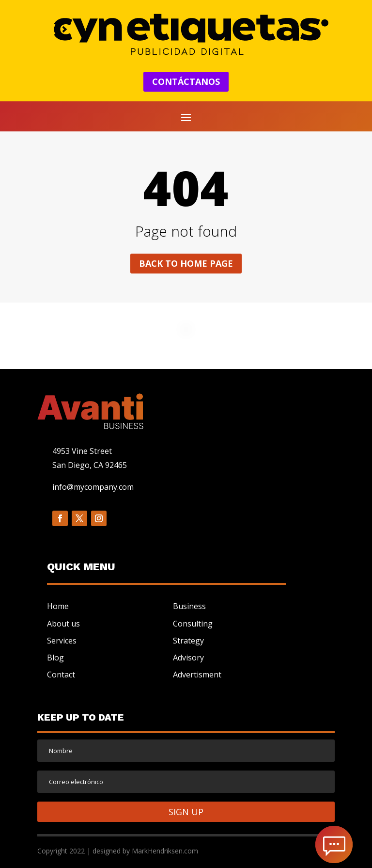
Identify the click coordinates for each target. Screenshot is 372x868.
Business (189, 606)
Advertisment (197, 675)
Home (58, 606)
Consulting (193, 624)
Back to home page (186, 263)
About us (63, 624)
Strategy (188, 641)
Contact (61, 675)
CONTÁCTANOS (186, 81)
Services (62, 641)
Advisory (188, 658)
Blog (55, 658)
